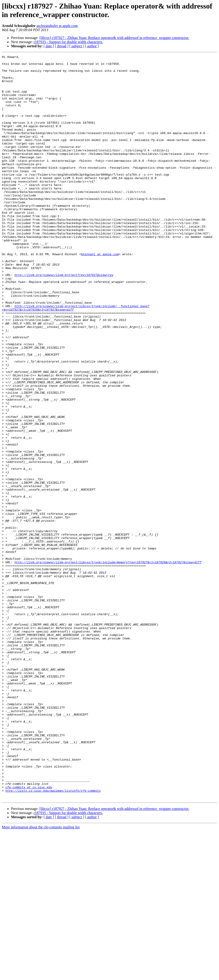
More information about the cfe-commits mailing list (41, 976)
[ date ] (49, 46)
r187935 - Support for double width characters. (68, 42)
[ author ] (92, 46)
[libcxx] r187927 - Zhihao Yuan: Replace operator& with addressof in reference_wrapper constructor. (114, 38)
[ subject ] (77, 46)
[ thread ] (62, 46)
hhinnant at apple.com (100, 294)
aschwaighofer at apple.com (57, 26)
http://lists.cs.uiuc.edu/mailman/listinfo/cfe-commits (53, 938)
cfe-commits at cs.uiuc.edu (29, 934)
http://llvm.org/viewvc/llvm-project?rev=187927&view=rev (64, 319)
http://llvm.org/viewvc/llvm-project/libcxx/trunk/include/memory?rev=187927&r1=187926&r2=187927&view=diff (108, 664)
